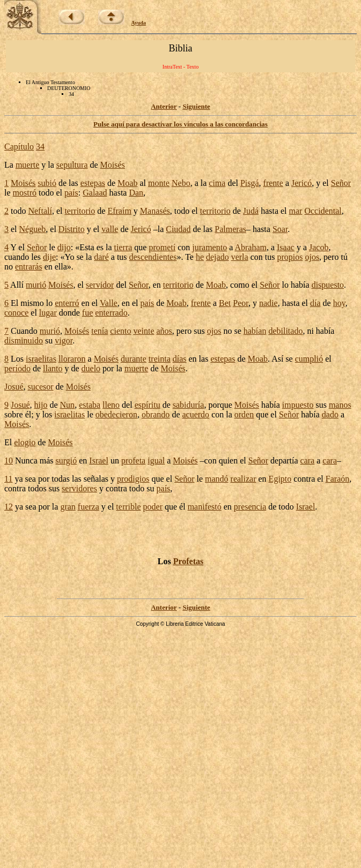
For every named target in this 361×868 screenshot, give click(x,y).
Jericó (301, 183)
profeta (133, 461)
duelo (91, 368)
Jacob (319, 247)
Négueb (33, 229)
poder (153, 507)
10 (9, 461)
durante (134, 359)
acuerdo (196, 414)
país (71, 193)
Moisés (113, 165)
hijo (41, 405)
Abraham (251, 247)
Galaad (95, 193)
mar (296, 211)
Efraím (119, 211)
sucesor (41, 387)
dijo (64, 247)
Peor (241, 303)
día (315, 303)
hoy (339, 303)
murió (36, 285)
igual (156, 461)
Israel (99, 461)
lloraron (72, 359)
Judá (251, 211)
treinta (160, 359)
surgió (67, 461)
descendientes (153, 257)
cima (217, 183)
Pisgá (250, 183)
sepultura (72, 165)
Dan (136, 193)
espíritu (148, 405)
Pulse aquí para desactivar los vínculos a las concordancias (180, 124)
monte (159, 183)
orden (244, 414)
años (164, 331)
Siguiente (196, 106)
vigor (64, 341)
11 (8, 479)
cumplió (309, 359)
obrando (156, 414)
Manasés (155, 211)
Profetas (189, 561)
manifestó (205, 507)
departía (284, 461)
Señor (341, 183)
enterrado (111, 313)
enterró (67, 303)
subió (47, 183)
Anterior (164, 106)
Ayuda (139, 23)
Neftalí (40, 211)
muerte (27, 165)
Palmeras (230, 229)
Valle (109, 303)
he (200, 257)
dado (330, 414)
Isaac (286, 247)
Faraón (337, 479)
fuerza (89, 507)
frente (273, 183)
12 (9, 507)
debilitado (285, 331)
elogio (25, 442)
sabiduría (189, 405)
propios (290, 257)
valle (110, 229)
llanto (53, 368)
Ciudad (178, 229)
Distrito (72, 229)
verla (240, 257)
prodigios (133, 479)
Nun (68, 405)
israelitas (41, 359)
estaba (90, 405)
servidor (100, 285)
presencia (250, 507)
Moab (127, 183)
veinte (143, 331)
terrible (128, 507)
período (17, 368)
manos (340, 405)
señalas (96, 479)
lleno (111, 405)
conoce (16, 313)
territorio (80, 211)
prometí (162, 247)
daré (101, 257)
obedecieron (116, 414)
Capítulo (19, 147)
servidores (79, 488)
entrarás (29, 267)
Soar (280, 229)
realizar (244, 479)
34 (40, 147)
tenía (100, 331)
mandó (217, 479)
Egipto (280, 479)
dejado (218, 257)
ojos (312, 257)
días (180, 359)
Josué (14, 387)
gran (68, 507)
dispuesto (328, 285)
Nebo (181, 183)
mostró (25, 193)
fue (87, 313)
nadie (268, 303)
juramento (209, 247)
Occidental (323, 211)
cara (308, 461)
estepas (93, 183)
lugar (48, 313)
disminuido (24, 341)
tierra (123, 247)
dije (49, 257)
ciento (120, 331)
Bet (225, 303)
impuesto (298, 405)
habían (255, 331)
